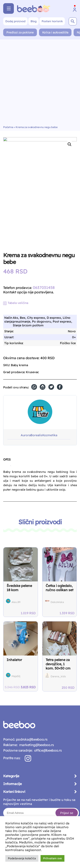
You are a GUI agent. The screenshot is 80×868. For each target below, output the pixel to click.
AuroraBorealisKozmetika (39, 435)
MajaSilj (16, 676)
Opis (7, 460)
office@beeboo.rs (47, 750)
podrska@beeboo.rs (31, 739)
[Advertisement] (40, 84)
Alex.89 (16, 602)
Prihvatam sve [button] (52, 858)
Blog (33, 21)
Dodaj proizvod (15, 21)
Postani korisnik (52, 21)
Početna (8, 127)
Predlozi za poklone (20, 32)
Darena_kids (58, 676)
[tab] (7, 461)
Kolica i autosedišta (55, 32)
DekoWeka (57, 602)
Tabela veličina (18, 303)
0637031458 (44, 288)
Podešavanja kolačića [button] (22, 858)
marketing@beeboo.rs (36, 745)
